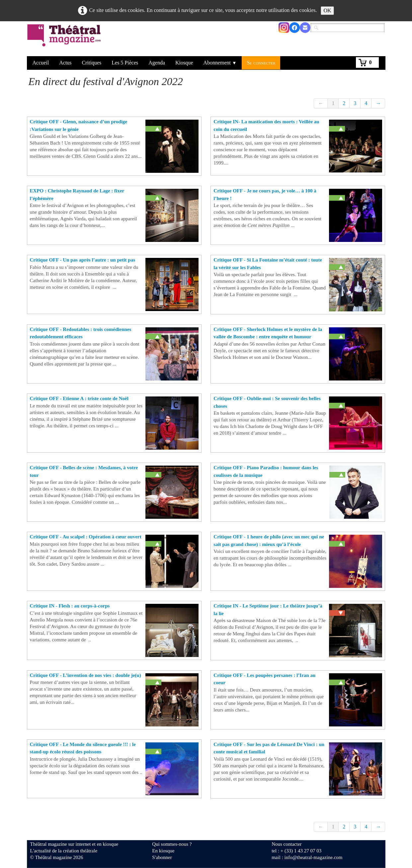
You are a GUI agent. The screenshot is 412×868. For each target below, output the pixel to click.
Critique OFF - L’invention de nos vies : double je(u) (85, 675)
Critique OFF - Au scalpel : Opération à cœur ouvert (86, 537)
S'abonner (162, 857)
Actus (65, 63)
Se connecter (261, 63)
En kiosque (163, 851)
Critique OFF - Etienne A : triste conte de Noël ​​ (79, 398)
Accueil (41, 63)
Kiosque (184, 63)
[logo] (65, 40)
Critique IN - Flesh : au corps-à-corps (70, 606)
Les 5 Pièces (125, 63)
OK (327, 10)
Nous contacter (287, 844)
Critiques (92, 63)
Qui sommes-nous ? (172, 844)
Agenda (157, 63)
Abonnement (220, 63)
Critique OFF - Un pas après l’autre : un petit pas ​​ (83, 260)
